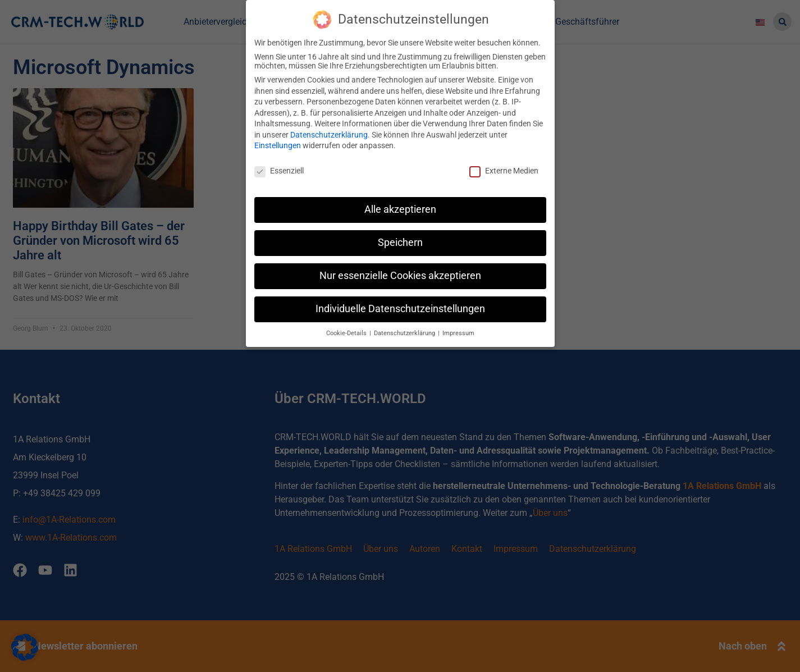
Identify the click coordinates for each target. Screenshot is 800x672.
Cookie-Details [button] (347, 332)
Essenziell (279, 170)
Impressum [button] (458, 332)
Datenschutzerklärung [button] (405, 332)
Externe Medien (504, 170)
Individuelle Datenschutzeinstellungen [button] (400, 307)
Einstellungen (278, 144)
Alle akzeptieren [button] (400, 208)
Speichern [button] (400, 241)
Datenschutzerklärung (329, 133)
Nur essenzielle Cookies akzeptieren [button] (400, 274)
